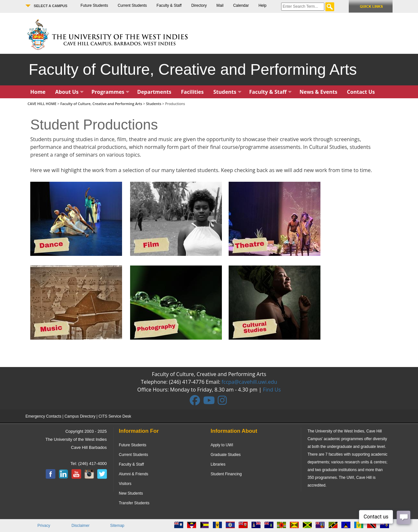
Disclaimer (81, 526)
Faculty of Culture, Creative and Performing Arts (101, 104)
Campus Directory (80, 416)
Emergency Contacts (43, 416)
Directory (199, 5)
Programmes (110, 92)
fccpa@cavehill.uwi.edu (249, 382)
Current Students (132, 5)
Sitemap (117, 526)
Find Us (272, 390)
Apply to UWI (222, 445)
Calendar (241, 5)
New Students (131, 493)
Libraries (218, 464)
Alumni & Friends (133, 474)
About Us (69, 92)
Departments (154, 92)
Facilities (192, 92)
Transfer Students (134, 503)
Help (263, 5)
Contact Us (361, 92)
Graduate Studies (226, 455)
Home (38, 92)
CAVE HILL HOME (42, 104)
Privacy (44, 526)
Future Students (94, 5)
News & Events (318, 92)
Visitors (125, 484)
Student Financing (226, 474)
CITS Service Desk (115, 416)
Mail (220, 5)
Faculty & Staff (169, 5)
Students (228, 92)
